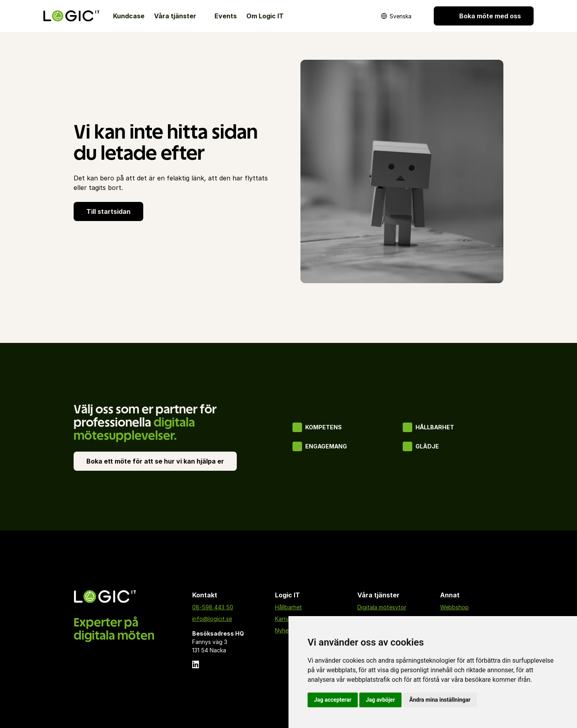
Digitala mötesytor (382, 607)
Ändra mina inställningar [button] (440, 700)
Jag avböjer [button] (380, 700)
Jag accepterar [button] (333, 700)
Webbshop (454, 607)
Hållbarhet (288, 607)
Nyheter (286, 630)
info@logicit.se (212, 619)
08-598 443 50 (213, 607)
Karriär (284, 619)
